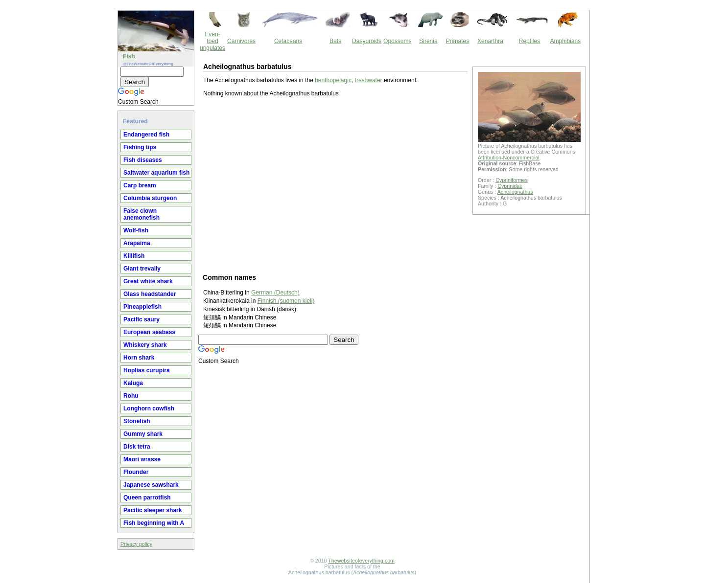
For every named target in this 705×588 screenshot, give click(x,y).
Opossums (397, 41)
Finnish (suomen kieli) (286, 301)
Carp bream (140, 185)
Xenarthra (490, 41)
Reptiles (529, 41)
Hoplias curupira (147, 370)
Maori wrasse (142, 459)
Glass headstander (150, 294)
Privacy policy (136, 544)
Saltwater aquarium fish (156, 173)
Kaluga (133, 383)
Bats (335, 41)
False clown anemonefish (141, 214)
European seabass (149, 332)
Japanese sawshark (151, 485)
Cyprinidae (510, 186)
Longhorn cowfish (149, 408)
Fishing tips (140, 147)
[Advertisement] (335, 184)
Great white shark (148, 281)
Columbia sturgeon (150, 198)
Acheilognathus (515, 192)
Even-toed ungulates (212, 41)
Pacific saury (141, 319)
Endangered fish (146, 135)
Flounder (136, 472)
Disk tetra (137, 447)
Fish (129, 56)
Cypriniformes (512, 180)
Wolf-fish (136, 230)
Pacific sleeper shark (153, 510)
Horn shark (139, 358)
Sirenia (428, 41)
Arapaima (137, 243)
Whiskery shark (145, 345)
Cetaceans (288, 41)
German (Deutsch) (275, 293)
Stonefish (137, 421)
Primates (458, 41)
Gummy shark (143, 434)
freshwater (369, 80)
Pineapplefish (142, 307)
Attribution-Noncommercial (509, 158)
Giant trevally (142, 269)
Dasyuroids (367, 41)
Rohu (131, 396)
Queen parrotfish (147, 498)
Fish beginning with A (154, 523)
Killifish (134, 256)
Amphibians (565, 41)
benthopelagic (333, 80)
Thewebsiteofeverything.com (361, 561)
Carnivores (241, 41)
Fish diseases (143, 160)
